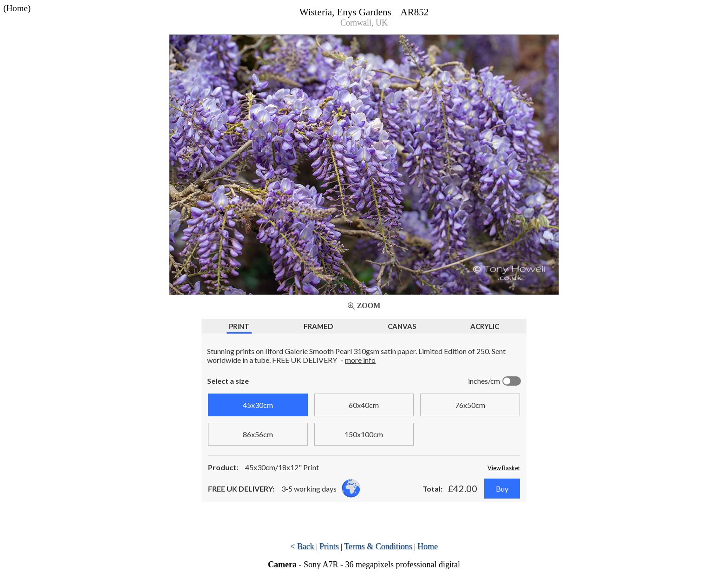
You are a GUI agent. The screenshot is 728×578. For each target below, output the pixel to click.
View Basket (504, 468)
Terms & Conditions (378, 546)
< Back (302, 546)
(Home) (17, 8)
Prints (329, 546)
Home (428, 546)
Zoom (369, 305)
